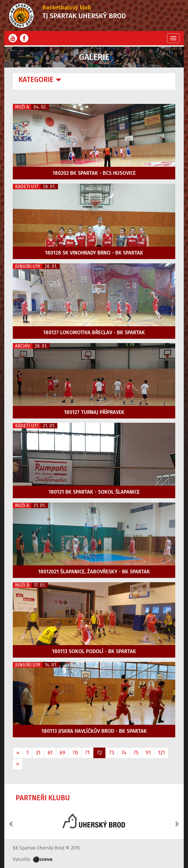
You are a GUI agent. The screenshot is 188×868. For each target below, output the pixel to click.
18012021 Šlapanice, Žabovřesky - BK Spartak (94, 572)
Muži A (22, 107)
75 (136, 753)
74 (124, 753)
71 (87, 753)
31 (38, 753)
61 (50, 753)
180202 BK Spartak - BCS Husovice (94, 173)
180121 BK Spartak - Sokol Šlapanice (94, 492)
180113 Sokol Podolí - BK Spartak (94, 651)
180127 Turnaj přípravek (94, 412)
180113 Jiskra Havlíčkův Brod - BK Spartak (94, 731)
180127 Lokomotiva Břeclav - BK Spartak (94, 333)
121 (161, 753)
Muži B (22, 585)
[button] (11, 821)
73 (112, 753)
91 (148, 753)
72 (99, 753)
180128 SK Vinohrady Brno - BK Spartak (94, 253)
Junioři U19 (28, 266)
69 (62, 753)
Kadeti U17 (27, 187)
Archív (23, 346)
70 (75, 753)
